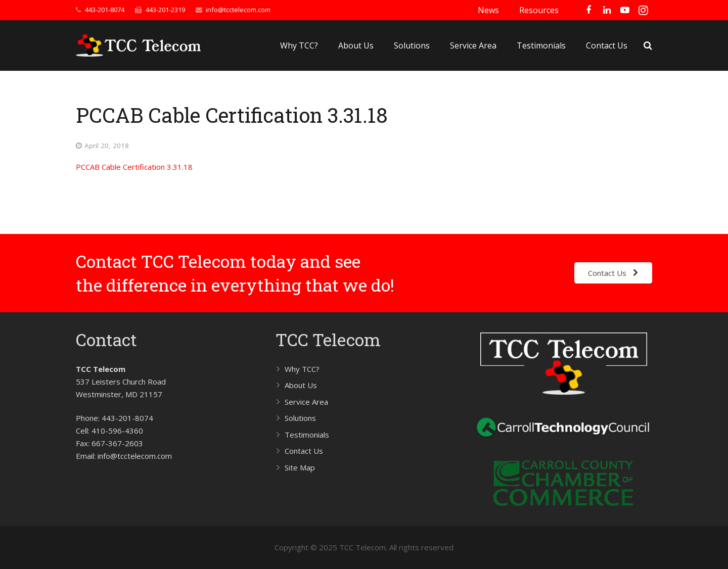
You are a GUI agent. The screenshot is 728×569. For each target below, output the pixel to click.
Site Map (300, 467)
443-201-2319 (165, 10)
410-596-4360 (117, 431)
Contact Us (304, 451)
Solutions (300, 418)
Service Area (306, 402)
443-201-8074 (105, 10)
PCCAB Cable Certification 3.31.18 (134, 167)
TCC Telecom (328, 339)
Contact (106, 339)
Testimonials (307, 435)
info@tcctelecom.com (238, 10)
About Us (301, 385)
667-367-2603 (117, 443)
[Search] (648, 45)
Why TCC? (302, 369)
